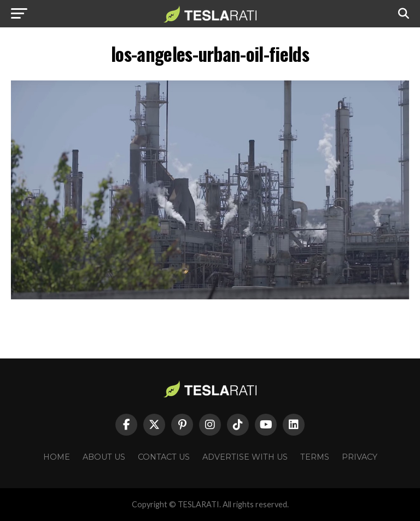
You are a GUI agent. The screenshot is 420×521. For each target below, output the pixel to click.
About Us (104, 457)
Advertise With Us (245, 457)
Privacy (360, 457)
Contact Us (164, 457)
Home (57, 457)
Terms (315, 457)
